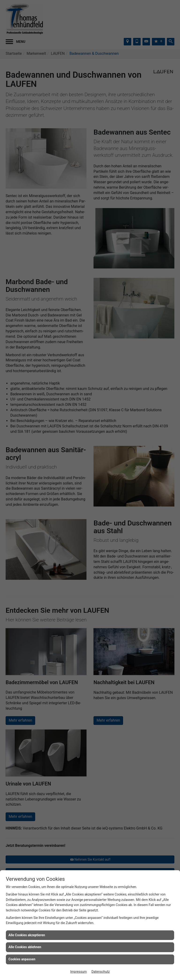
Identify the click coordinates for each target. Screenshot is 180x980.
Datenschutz (101, 972)
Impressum (79, 972)
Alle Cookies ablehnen (25, 947)
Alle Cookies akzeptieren (27, 935)
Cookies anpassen (22, 959)
